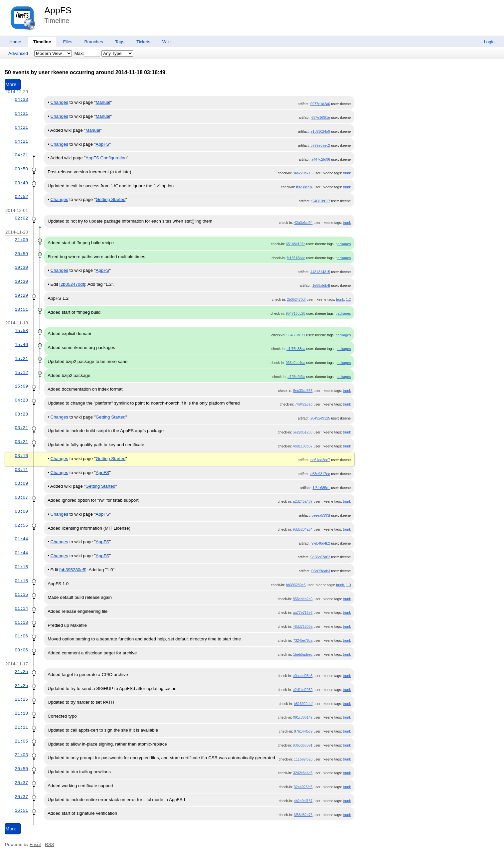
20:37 (21, 783)
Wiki (167, 42)
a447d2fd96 (321, 159)
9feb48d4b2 (321, 543)
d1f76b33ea (296, 349)
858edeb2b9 (303, 599)
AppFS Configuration (106, 158)
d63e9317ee (320, 474)
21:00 (21, 240)
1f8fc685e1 (322, 488)
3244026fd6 (303, 787)
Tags (120, 42)
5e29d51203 (303, 432)
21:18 (21, 713)
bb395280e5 (296, 585)
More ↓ (13, 829)
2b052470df (296, 299)
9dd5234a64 (303, 529)
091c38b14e (303, 717)
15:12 (21, 373)
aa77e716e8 (303, 612)
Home (15, 42)
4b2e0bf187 (303, 801)
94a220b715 (303, 173)
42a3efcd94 (303, 223)
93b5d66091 (303, 745)
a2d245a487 (303, 501)
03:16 (21, 456)
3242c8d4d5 (303, 773)
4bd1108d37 (303, 446)
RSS (49, 845)
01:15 (21, 567)
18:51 (21, 309)
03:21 (21, 428)
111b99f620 (303, 759)
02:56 (21, 525)
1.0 (348, 585)
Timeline (42, 42)
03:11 (21, 470)
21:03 (21, 755)
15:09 (21, 386)
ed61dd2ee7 (320, 460)
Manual (103, 102)
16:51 (21, 810)
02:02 (21, 218)
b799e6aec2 (321, 145)
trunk (347, 173)
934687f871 (296, 335)
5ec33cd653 (303, 391)
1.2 (348, 299)
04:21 (21, 127)
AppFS (58, 10)
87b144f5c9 (303, 731)
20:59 (21, 254)
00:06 (21, 650)
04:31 (21, 113)
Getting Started (110, 199)
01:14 (21, 608)
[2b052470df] (72, 284)
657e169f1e (321, 117)
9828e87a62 (320, 557)
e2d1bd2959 (303, 690)
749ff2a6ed (304, 404)
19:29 (21, 295)
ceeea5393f (321, 515)
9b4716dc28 (296, 313)
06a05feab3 (321, 571)
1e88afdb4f (321, 285)
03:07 (21, 497)
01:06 (21, 636)
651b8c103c (296, 244)
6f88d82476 (303, 815)
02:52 (21, 197)
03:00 (21, 511)
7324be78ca (303, 640)
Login (489, 42)
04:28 (21, 400)
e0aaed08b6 (303, 676)
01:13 (21, 622)
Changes (59, 102)
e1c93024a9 (321, 131)
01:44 (21, 539)
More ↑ (13, 85)
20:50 (21, 769)
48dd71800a (303, 626)
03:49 (21, 183)
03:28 (21, 414)
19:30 (21, 267)
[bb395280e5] (73, 570)
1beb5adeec (303, 654)
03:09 (21, 483)
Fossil (35, 845)
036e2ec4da (296, 363)
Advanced (18, 53)
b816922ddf (303, 704)
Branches (94, 42)
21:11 (21, 727)
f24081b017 (321, 201)
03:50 (21, 169)
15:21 (21, 359)
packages (343, 244)
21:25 (21, 672)
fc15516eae (296, 258)
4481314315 (320, 272)
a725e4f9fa (296, 377)
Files (68, 42)
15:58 (21, 331)
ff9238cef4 (304, 187)
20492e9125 (320, 418)
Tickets (143, 42)
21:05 (21, 741)
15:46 (21, 345)
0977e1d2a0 (320, 104)
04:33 (21, 99)
